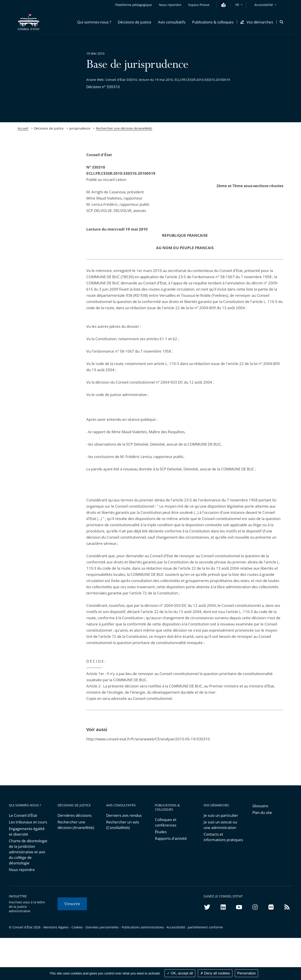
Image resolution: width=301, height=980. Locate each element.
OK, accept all (180, 973)
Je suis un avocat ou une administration (220, 825)
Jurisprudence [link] (80, 128)
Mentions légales (56, 927)
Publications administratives (143, 927)
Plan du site (262, 812)
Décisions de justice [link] (49, 128)
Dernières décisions (75, 815)
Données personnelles (102, 927)
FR (237, 5)
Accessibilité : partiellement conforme (195, 927)
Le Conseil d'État (23, 815)
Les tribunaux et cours (28, 822)
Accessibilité (264, 5)
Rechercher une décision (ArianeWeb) (124, 128)
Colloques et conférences (166, 822)
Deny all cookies (215, 973)
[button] (94, 22)
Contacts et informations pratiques (223, 837)
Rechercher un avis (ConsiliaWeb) (123, 825)
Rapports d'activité (171, 838)
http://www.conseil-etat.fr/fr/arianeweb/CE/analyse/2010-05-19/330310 (148, 739)
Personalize (247, 973)
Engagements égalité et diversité (27, 831)
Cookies (77, 927)
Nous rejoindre (22, 870)
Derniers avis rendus (124, 815)
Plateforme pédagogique (134, 5)
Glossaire (260, 806)
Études (161, 832)
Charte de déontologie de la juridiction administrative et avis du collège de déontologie (28, 852)
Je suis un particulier (221, 815)
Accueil (23, 128)
